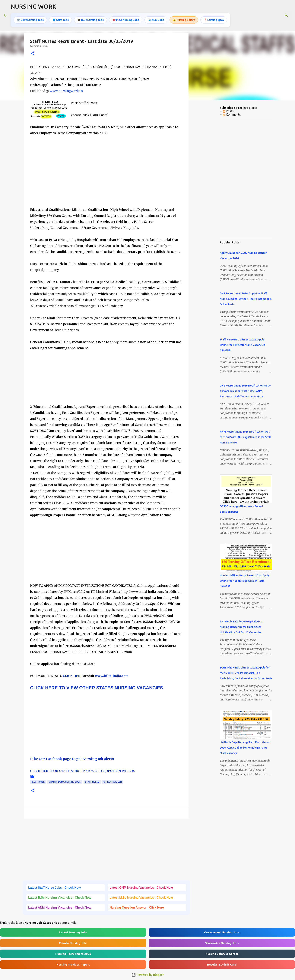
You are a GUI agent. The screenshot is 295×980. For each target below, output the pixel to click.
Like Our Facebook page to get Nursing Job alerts (72, 759)
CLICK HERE (72, 676)
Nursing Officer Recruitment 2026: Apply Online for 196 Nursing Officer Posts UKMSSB (245, 581)
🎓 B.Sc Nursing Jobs (90, 20)
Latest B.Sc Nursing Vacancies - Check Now (60, 898)
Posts (228, 111)
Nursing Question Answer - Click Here (137, 908)
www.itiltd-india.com (112, 676)
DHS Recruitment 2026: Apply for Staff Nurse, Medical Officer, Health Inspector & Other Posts (246, 299)
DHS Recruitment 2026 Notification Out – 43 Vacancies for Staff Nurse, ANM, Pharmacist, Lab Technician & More (245, 391)
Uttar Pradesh (113, 782)
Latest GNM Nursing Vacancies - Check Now (141, 888)
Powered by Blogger (147, 975)
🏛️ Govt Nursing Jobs (30, 20)
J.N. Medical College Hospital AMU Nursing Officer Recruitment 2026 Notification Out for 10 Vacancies (241, 627)
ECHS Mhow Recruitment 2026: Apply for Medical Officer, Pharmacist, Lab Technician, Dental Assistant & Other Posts (246, 673)
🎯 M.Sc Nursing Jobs (126, 20)
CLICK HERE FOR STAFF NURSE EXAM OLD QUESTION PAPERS (83, 771)
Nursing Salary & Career (222, 954)
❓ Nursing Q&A (214, 20)
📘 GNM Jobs (60, 20)
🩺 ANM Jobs (156, 20)
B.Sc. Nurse (38, 782)
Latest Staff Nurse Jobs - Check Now (54, 888)
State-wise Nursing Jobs (222, 943)
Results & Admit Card (222, 964)
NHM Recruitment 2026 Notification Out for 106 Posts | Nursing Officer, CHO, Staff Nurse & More (246, 437)
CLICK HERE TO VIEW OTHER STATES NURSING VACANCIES (97, 688)
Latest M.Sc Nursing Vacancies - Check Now (141, 898)
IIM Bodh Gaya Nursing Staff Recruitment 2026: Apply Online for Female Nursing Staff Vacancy (245, 748)
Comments (232, 114)
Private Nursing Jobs (73, 943)
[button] (32, 54)
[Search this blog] (272, 15)
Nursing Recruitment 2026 (73, 954)
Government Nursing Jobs (222, 932)
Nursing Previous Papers (73, 964)
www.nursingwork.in (66, 91)
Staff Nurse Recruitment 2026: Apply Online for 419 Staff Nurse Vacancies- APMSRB (243, 345)
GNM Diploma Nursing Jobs (65, 782)
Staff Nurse (92, 782)
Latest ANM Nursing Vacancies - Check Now (60, 908)
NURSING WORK (33, 6)
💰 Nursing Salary (184, 20)
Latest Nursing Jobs (73, 932)
